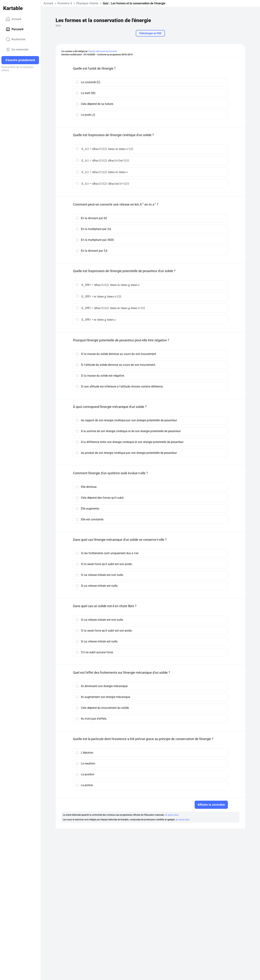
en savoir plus (172, 815)
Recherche (16, 39)
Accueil (13, 19)
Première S (65, 3)
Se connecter (17, 50)
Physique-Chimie (87, 3)
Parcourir (15, 29)
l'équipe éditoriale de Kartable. (103, 51)
